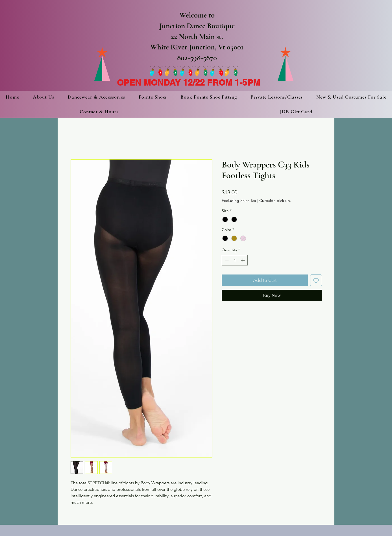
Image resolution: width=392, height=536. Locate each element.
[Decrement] (226, 260)
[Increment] (243, 260)
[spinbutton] (235, 260)
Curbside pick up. (275, 201)
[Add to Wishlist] (316, 280)
